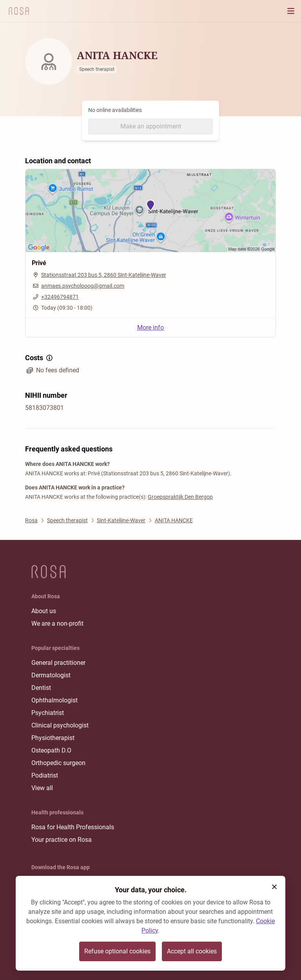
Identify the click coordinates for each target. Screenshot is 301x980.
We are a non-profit (57, 624)
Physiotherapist (53, 738)
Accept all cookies (192, 951)
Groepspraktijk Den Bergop (180, 497)
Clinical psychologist (60, 725)
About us (44, 611)
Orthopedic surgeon (58, 763)
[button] (274, 887)
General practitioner (58, 663)
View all (42, 788)
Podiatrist (45, 775)
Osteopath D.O (51, 750)
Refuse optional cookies (117, 951)
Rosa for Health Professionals (73, 827)
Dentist (41, 688)
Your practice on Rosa (62, 840)
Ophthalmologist (54, 700)
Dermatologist (51, 675)
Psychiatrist (48, 713)
